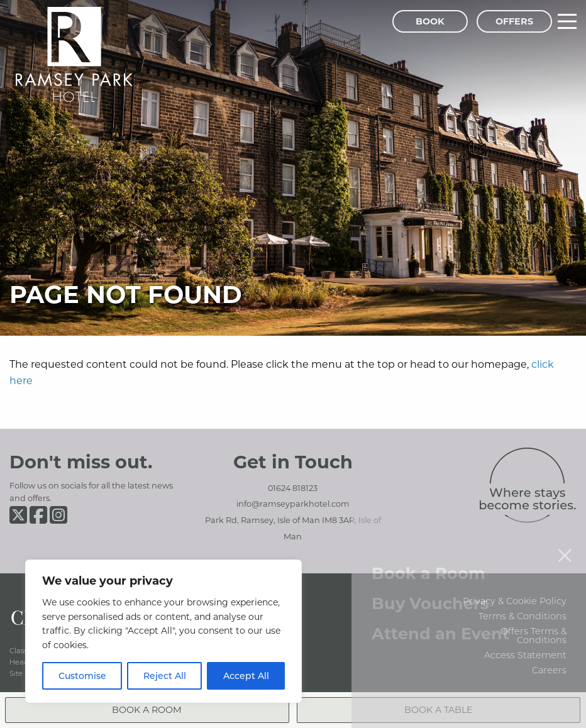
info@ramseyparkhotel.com (293, 504)
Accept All (246, 676)
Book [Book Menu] (430, 21)
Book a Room (428, 559)
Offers (514, 21)
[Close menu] (565, 541)
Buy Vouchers (430, 589)
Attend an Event (440, 619)
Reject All (165, 676)
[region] (163, 631)
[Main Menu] (567, 21)
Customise (82, 676)
